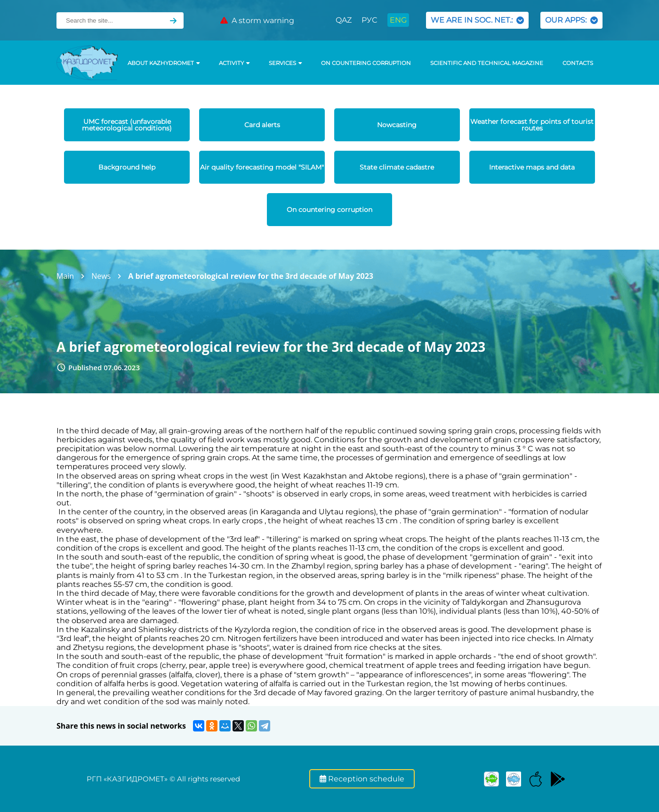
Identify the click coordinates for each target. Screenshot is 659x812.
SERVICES (285, 63)
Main (65, 276)
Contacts (578, 63)
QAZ (344, 20)
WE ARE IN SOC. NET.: (477, 20)
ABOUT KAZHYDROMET (164, 63)
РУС (369, 20)
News (101, 276)
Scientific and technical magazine (487, 63)
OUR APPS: (571, 20)
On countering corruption (366, 63)
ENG (398, 20)
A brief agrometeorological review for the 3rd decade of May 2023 (251, 276)
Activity (234, 63)
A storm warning (257, 20)
